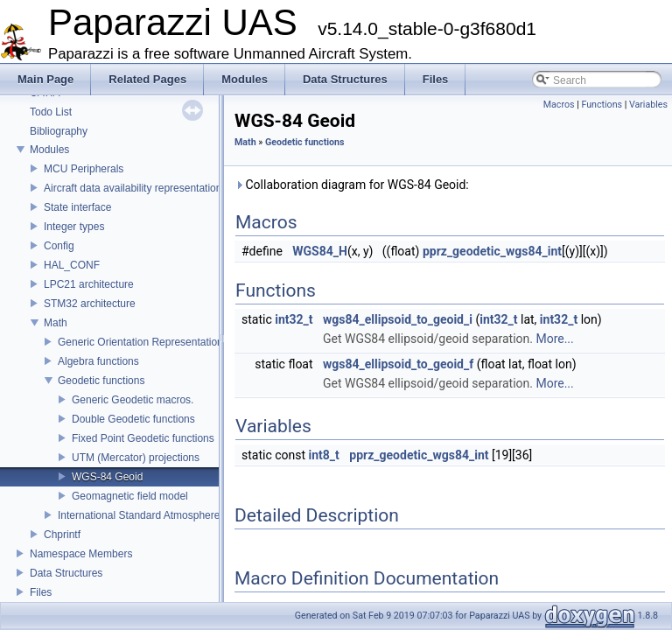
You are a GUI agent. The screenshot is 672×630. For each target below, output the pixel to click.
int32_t (294, 319)
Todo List (51, 112)
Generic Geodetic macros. (133, 400)
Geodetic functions (101, 381)
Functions (602, 105)
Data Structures (66, 573)
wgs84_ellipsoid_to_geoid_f (398, 364)
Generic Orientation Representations (143, 342)
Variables (648, 105)
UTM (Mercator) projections (136, 458)
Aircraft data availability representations (135, 188)
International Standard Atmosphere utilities (156, 515)
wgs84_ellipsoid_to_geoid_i (398, 319)
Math (56, 323)
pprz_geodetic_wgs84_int (492, 251)
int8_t (324, 455)
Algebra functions (98, 361)
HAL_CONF (72, 265)
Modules (49, 150)
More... (554, 339)
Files (41, 592)
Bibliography (59, 131)
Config (59, 246)
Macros (559, 105)
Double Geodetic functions (133, 419)
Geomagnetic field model (130, 496)
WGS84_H (320, 251)
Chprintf (62, 535)
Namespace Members (81, 554)
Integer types (74, 227)
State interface (77, 207)
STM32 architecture (90, 304)
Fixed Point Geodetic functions (143, 438)
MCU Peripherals (84, 169)
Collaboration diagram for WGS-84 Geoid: (352, 185)
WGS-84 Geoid (107, 477)
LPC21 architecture (89, 284)
